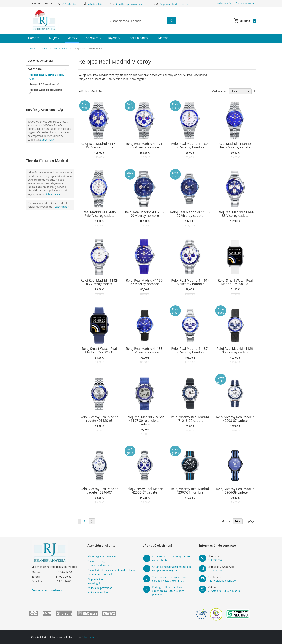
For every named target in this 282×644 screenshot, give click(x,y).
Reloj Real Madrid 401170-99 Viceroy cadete (190, 214)
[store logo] (44, 20)
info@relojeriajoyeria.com (128, 4)
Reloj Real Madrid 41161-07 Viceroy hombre (190, 282)
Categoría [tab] (35, 69)
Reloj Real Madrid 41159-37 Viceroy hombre (145, 282)
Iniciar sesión (224, 3)
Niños (44, 49)
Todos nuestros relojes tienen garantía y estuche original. (170, 579)
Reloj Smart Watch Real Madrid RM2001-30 (99, 351)
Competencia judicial (100, 574)
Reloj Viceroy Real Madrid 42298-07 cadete (235, 419)
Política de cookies (98, 592)
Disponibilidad (96, 579)
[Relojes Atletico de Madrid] (48, 92)
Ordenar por (220, 91)
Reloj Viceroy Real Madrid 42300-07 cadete (145, 491)
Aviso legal (94, 583)
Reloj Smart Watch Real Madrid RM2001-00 (235, 282)
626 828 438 (215, 570)
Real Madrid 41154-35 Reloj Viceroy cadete (235, 146)
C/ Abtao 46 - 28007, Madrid (224, 591)
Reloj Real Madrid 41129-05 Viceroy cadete (235, 351)
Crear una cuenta (246, 3)
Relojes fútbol (61, 49)
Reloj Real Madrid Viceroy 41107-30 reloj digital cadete (145, 421)
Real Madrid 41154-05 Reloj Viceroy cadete (99, 214)
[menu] (141, 38)
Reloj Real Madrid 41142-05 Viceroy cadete (99, 282)
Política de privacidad (100, 588)
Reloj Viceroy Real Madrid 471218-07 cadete (190, 419)
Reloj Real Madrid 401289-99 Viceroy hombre (145, 214)
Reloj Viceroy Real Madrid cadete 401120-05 (99, 419)
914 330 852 (66, 4)
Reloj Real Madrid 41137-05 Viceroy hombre (190, 351)
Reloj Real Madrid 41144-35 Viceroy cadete (235, 214)
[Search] (172, 21)
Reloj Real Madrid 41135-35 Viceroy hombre (145, 351)
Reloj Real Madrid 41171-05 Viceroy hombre (145, 146)
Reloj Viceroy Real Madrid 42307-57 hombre (190, 491)
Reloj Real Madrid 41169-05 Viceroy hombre (190, 146)
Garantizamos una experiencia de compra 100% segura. (172, 569)
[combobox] (141, 21)
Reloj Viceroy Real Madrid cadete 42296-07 (99, 491)
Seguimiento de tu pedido (172, 4)
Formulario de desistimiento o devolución (112, 570)
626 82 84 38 (93, 4)
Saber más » (47, 140)
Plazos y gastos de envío (102, 556)
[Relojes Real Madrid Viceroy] (48, 77)
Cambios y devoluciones (102, 565)
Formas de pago (97, 561)
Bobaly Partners (90, 637)
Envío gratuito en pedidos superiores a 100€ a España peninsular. (168, 591)
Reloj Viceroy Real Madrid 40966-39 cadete (235, 491)
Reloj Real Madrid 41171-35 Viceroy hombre (99, 146)
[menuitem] (35, 38)
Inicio (32, 49)
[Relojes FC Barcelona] (48, 84)
